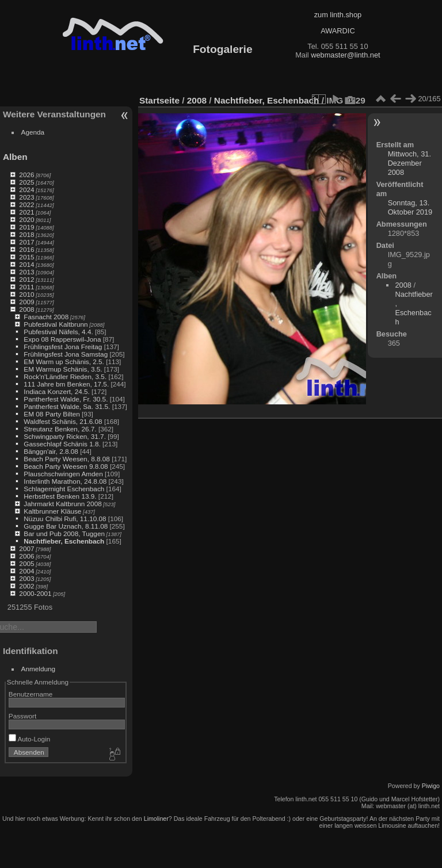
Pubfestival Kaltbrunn (56, 324)
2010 (26, 294)
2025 (26, 182)
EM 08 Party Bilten (52, 414)
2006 (26, 556)
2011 (26, 287)
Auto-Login (30, 739)
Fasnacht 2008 (46, 317)
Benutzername (31, 694)
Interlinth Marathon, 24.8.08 (65, 481)
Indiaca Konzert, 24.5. (56, 391)
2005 (26, 563)
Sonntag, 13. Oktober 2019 (410, 207)
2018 (26, 234)
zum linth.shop (338, 15)
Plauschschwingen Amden (63, 474)
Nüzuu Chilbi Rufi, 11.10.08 (65, 519)
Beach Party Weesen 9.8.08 (66, 466)
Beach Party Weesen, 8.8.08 (67, 459)
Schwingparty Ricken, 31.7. (65, 436)
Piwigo (431, 786)
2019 (26, 227)
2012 (26, 279)
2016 (26, 249)
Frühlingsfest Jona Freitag (63, 347)
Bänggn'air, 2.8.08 (51, 451)
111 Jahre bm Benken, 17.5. (66, 384)
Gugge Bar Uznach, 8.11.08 (66, 526)
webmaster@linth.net (345, 55)
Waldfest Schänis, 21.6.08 (63, 421)
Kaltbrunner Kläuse (52, 511)
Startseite (159, 100)
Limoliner (156, 819)
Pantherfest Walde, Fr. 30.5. (66, 399)
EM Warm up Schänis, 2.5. (64, 362)
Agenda (33, 132)
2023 (26, 197)
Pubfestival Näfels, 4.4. (58, 332)
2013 (26, 272)
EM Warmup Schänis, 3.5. (63, 369)
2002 (26, 586)
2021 (26, 212)
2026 (26, 175)
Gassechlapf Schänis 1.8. (62, 444)
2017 (26, 242)
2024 (26, 190)
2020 (26, 219)
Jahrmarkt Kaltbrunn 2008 (62, 504)
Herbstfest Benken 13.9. (60, 496)
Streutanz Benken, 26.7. (60, 429)
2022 (26, 204)
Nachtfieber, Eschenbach (64, 541)
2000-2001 (35, 593)
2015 (26, 257)
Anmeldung (39, 669)
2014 (26, 264)
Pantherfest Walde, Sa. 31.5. (67, 406)
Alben (15, 157)
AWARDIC (338, 31)
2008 (26, 309)
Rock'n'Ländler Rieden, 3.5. (65, 376)
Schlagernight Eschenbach (64, 489)
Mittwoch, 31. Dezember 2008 (409, 163)
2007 (26, 548)
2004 (26, 571)
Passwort (22, 716)
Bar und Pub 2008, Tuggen (64, 534)
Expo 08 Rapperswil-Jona (62, 339)
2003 (26, 578)
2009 (26, 302)
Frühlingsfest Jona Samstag (66, 354)
